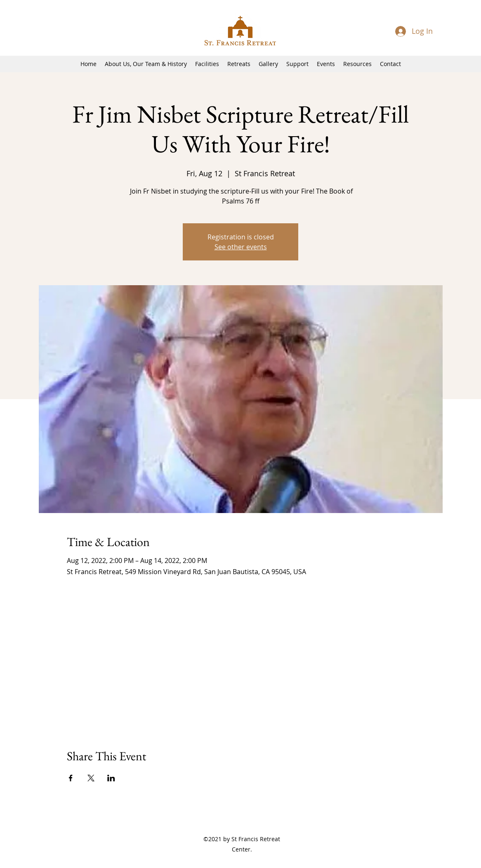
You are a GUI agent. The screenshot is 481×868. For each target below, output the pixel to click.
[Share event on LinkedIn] (111, 778)
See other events (241, 247)
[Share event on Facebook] (71, 778)
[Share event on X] (91, 778)
